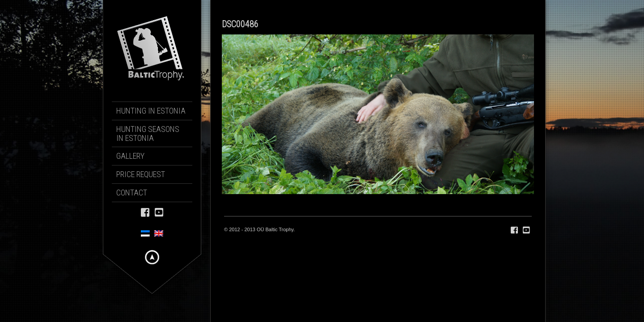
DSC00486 (240, 24)
